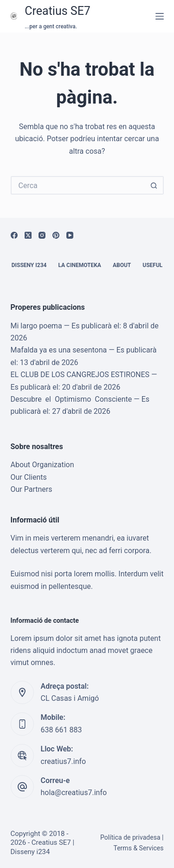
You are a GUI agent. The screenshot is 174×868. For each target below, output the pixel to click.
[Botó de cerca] (155, 185)
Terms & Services (138, 848)
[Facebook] (14, 235)
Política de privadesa (130, 837)
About (122, 265)
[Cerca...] (78, 185)
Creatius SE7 (58, 11)
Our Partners (32, 489)
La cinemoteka (80, 265)
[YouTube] (70, 235)
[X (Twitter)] (28, 235)
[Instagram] (42, 235)
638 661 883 (61, 730)
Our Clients (29, 477)
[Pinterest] (56, 235)
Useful (152, 265)
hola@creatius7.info (74, 793)
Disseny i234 (29, 265)
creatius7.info (64, 761)
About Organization (42, 465)
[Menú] (160, 16)
